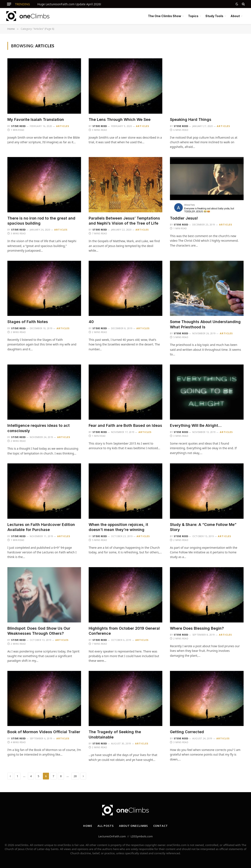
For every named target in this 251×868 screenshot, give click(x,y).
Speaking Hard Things (191, 119)
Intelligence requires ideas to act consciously (39, 428)
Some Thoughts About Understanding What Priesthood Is (205, 324)
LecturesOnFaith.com (112, 836)
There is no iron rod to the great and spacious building (41, 221)
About (235, 16)
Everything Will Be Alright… (196, 425)
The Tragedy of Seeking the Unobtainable (115, 734)
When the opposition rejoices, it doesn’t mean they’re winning (118, 527)
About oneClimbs (134, 826)
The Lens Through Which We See (120, 119)
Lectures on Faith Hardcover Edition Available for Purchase (41, 527)
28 (75, 776)
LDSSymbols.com (142, 836)
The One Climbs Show (165, 16)
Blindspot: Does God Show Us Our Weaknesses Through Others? (39, 631)
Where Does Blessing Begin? (197, 628)
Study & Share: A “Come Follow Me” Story (203, 527)
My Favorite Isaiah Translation (36, 119)
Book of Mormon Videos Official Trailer (44, 732)
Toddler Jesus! (184, 218)
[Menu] (9, 4)
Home (88, 826)
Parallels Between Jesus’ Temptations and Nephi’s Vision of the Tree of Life (124, 221)
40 (91, 322)
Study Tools (214, 16)
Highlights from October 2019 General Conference (124, 631)
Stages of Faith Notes (28, 322)
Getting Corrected (187, 732)
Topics (193, 16)
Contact (161, 826)
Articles (63, 126)
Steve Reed (18, 126)
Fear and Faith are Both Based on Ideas (125, 425)
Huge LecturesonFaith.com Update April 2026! (69, 4)
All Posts (106, 826)
